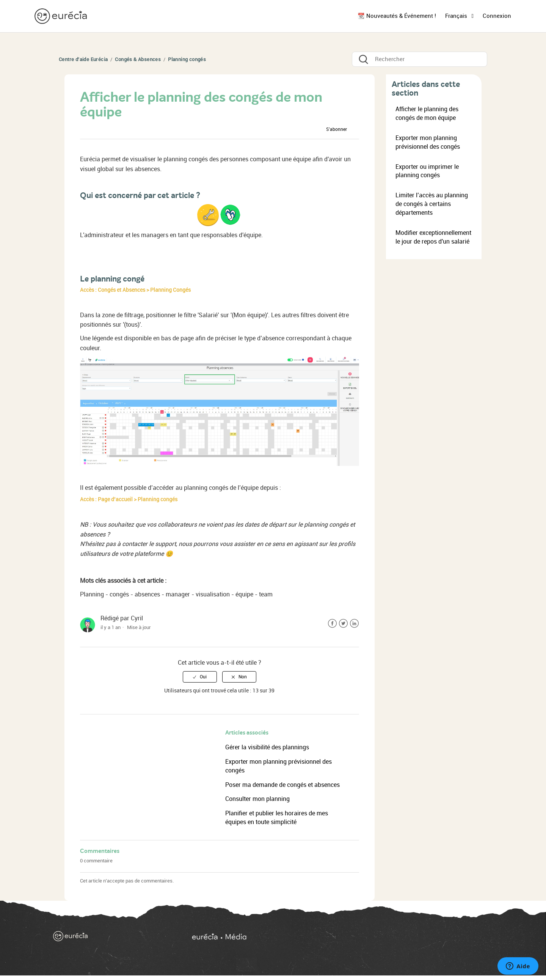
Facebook (332, 624)
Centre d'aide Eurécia (83, 59)
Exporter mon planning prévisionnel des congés (428, 142)
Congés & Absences (138, 59)
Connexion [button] (497, 16)
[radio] (200, 677)
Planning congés (187, 59)
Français (457, 16)
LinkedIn (354, 624)
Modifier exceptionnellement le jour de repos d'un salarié (433, 237)
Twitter (343, 624)
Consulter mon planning (257, 799)
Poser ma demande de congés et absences (282, 785)
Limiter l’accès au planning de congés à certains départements (432, 204)
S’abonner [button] (337, 129)
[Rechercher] (420, 59)
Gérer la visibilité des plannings (267, 747)
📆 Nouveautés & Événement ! (397, 16)
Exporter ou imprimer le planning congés (427, 171)
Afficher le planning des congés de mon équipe (427, 113)
